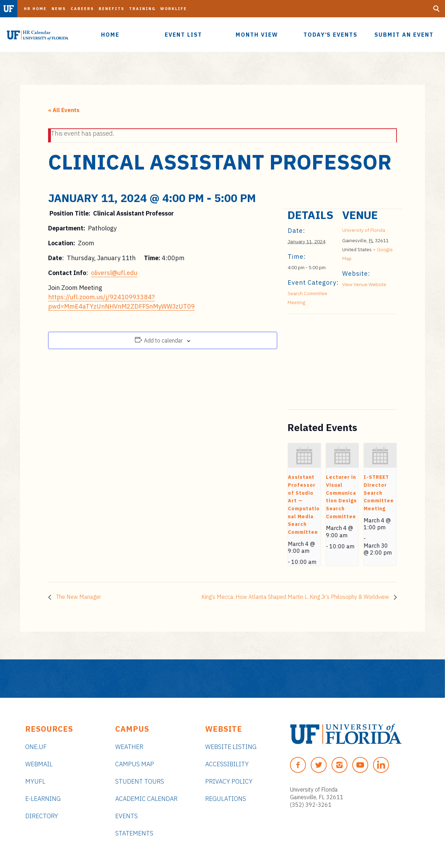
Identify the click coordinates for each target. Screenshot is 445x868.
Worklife (174, 9)
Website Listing (231, 747)
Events (126, 816)
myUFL (35, 781)
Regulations (226, 799)
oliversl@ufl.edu (114, 273)
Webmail (39, 764)
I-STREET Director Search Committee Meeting (379, 493)
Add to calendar (163, 340)
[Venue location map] (324, 362)
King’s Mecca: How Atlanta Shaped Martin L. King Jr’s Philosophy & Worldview (296, 597)
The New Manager (78, 597)
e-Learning (43, 799)
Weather (129, 747)
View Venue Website (364, 284)
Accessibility (227, 764)
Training (142, 9)
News (59, 9)
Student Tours (140, 781)
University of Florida (364, 230)
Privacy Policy (229, 781)
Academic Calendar (146, 799)
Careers (82, 9)
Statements (134, 833)
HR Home (35, 9)
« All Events (64, 110)
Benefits (111, 9)
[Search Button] (436, 9)
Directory (42, 816)
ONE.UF (36, 747)
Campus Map (135, 764)
